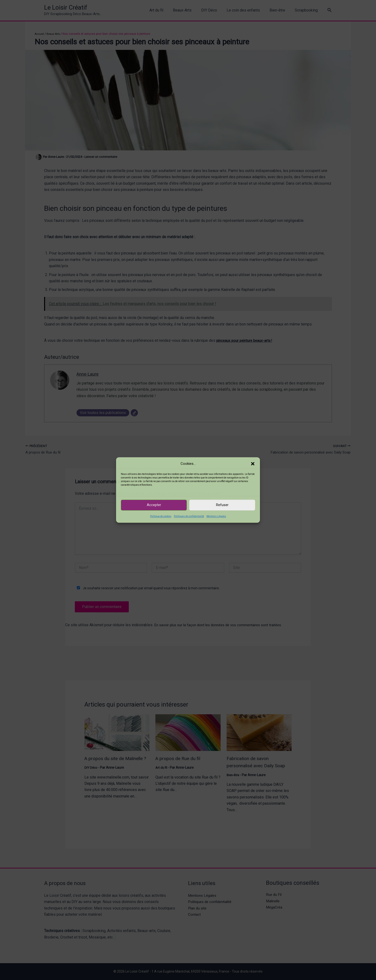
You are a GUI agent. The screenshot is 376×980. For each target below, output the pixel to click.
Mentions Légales (216, 516)
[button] (253, 464)
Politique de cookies (161, 516)
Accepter (154, 505)
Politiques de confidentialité (189, 516)
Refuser (222, 505)
